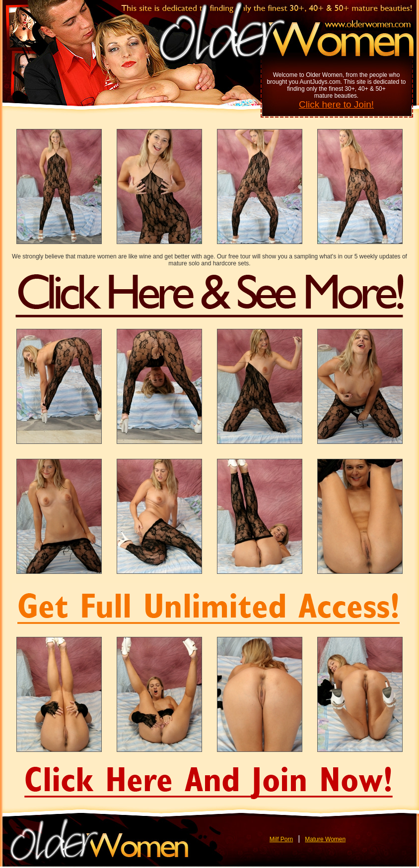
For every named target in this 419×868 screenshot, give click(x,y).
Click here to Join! (336, 104)
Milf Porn (281, 839)
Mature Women (325, 839)
